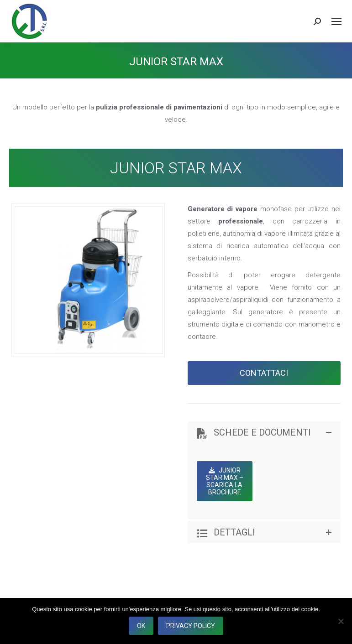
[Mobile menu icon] (336, 21)
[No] (341, 621)
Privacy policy (191, 626)
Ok (141, 626)
